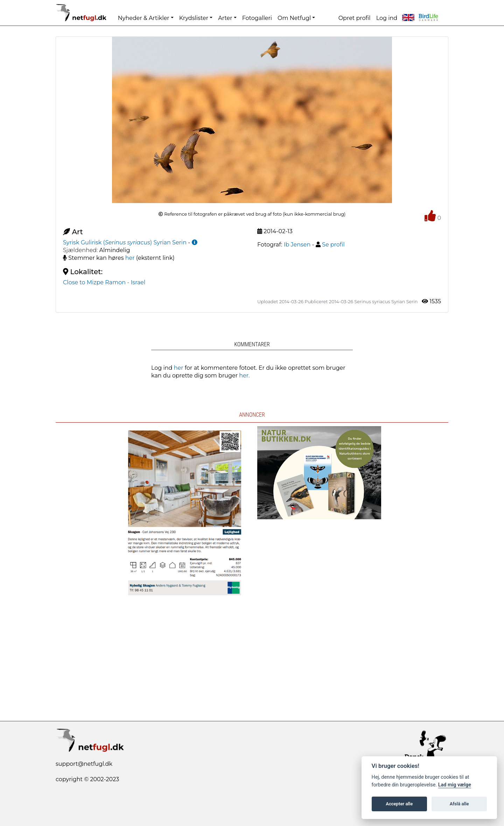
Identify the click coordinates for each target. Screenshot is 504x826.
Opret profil (355, 18)
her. (244, 376)
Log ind (387, 18)
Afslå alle (459, 804)
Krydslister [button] (194, 18)
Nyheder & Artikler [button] (144, 18)
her (130, 258)
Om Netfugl (294, 18)
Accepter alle (399, 804)
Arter (225, 18)
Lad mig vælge (455, 785)
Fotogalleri (257, 18)
